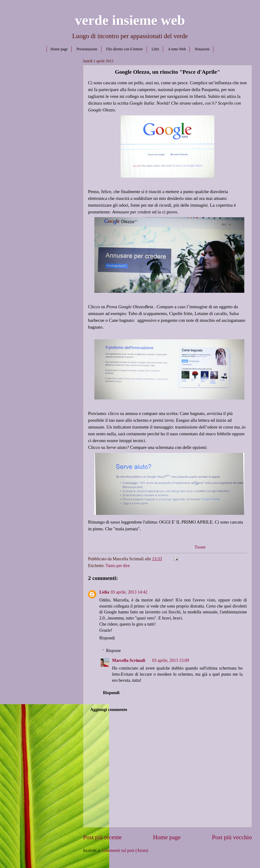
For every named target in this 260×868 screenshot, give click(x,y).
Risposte (113, 651)
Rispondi (107, 638)
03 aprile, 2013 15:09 (171, 660)
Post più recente (102, 837)
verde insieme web (130, 20)
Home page (59, 49)
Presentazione (87, 49)
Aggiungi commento (109, 710)
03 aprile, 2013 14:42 (129, 592)
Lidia (104, 592)
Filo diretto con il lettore (124, 49)
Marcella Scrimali (128, 660)
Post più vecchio (232, 837)
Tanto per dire (118, 566)
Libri (155, 49)
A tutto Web (177, 49)
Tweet (200, 547)
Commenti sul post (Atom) (125, 850)
